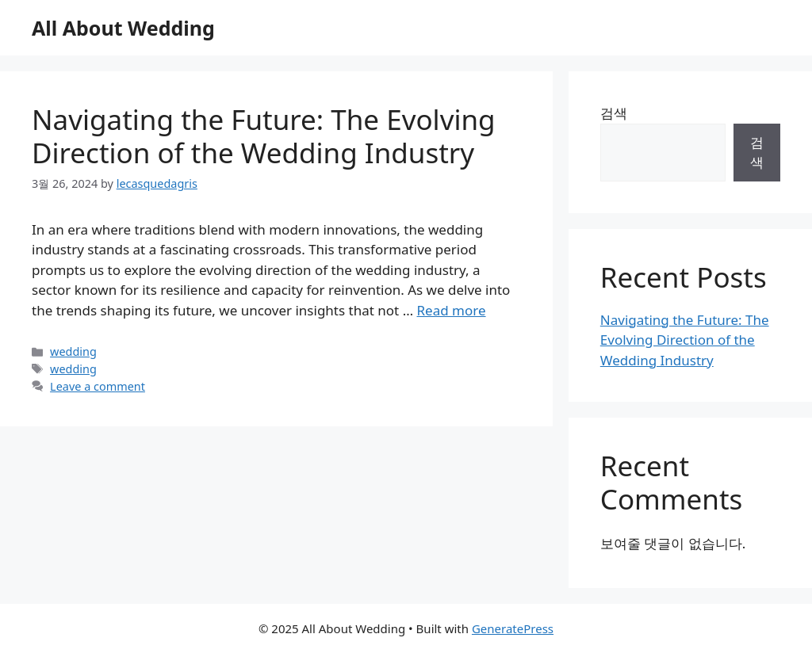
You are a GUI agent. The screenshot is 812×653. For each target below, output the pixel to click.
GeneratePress (513, 628)
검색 (614, 113)
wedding (73, 351)
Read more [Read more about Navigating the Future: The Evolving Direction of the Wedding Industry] (452, 310)
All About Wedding (123, 28)
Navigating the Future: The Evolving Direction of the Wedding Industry (264, 136)
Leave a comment (98, 386)
